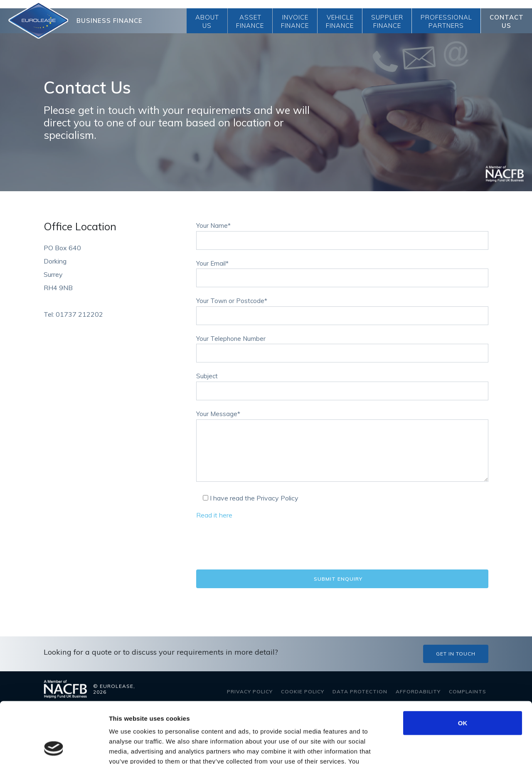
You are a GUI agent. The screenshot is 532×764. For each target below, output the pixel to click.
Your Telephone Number (342, 346)
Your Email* (342, 271)
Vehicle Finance (340, 21)
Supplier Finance (387, 21)
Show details (436, 748)
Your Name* (342, 233)
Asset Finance (250, 21)
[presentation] (259, 545)
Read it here (214, 515)
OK (463, 666)
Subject (342, 384)
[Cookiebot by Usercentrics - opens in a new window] (54, 748)
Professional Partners (446, 21)
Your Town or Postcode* (342, 308)
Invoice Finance (295, 21)
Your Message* (342, 447)
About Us (207, 21)
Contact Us (507, 21)
